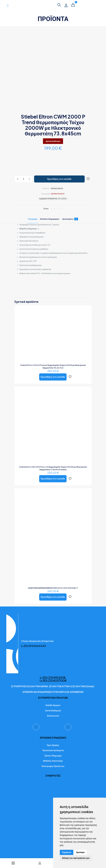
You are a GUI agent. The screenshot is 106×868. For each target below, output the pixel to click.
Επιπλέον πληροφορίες (50, 219)
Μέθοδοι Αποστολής (53, 762)
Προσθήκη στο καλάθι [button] (53, 377)
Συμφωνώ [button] (67, 852)
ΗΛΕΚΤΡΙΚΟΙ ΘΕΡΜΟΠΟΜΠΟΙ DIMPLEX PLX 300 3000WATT (53, 588)
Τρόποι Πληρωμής (53, 756)
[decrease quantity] (18, 179)
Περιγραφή (33, 219)
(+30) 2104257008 (53, 681)
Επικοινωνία (53, 716)
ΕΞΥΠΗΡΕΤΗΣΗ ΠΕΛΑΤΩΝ (53, 698)
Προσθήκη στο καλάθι (59, 179)
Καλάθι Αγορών (53, 706)
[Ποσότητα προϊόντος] (24, 179)
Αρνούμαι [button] (80, 852)
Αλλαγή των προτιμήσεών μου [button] (76, 858)
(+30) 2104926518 (53, 678)
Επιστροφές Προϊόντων (53, 767)
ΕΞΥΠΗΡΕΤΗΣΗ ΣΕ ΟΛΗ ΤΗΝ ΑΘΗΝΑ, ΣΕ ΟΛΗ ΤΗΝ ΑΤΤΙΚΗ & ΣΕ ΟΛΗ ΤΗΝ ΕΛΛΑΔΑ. (53, 687)
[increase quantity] (30, 179)
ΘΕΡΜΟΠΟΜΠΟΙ (58, 194)
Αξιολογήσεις (70, 219)
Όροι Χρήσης (53, 746)
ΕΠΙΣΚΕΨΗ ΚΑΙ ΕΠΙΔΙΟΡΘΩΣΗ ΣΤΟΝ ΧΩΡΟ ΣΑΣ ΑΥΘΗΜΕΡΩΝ (53, 693)
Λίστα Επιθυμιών (53, 711)
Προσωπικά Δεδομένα (53, 751)
